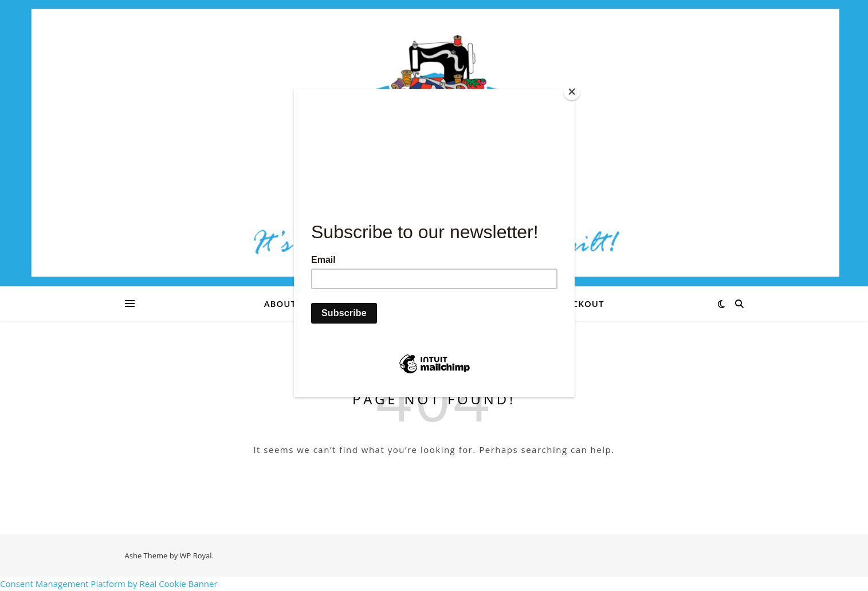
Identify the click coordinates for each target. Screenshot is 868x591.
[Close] (572, 92)
